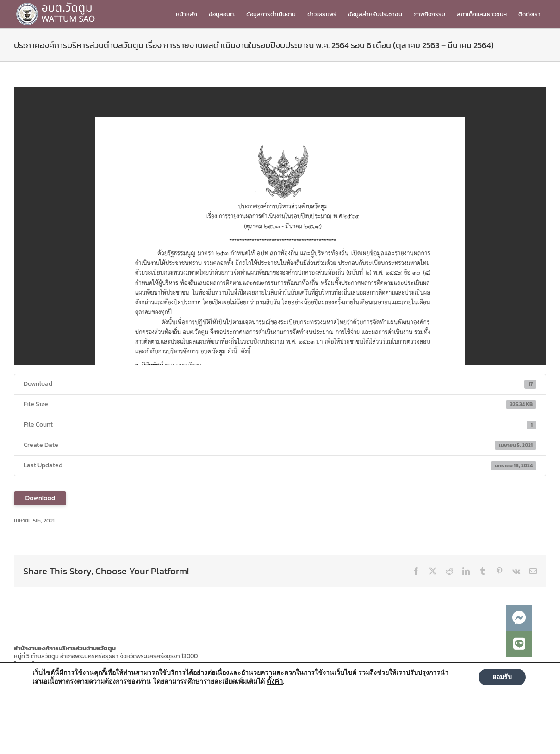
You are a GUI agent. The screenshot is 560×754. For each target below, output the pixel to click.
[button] (519, 644)
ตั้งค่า (275, 681)
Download (40, 498)
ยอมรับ (502, 677)
